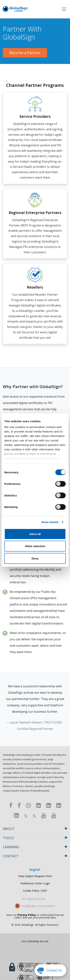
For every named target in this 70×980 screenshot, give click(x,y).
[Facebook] (11, 805)
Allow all (35, 534)
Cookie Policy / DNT (35, 891)
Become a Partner (25, 53)
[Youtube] (44, 815)
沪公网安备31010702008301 (38, 906)
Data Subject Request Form (35, 876)
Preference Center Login (35, 883)
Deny (35, 558)
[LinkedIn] (38, 805)
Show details (50, 522)
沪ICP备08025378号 (34, 899)
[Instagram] (28, 805)
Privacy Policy (27, 915)
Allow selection (35, 546)
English (35, 870)
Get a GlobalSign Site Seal (35, 941)
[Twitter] (26, 815)
